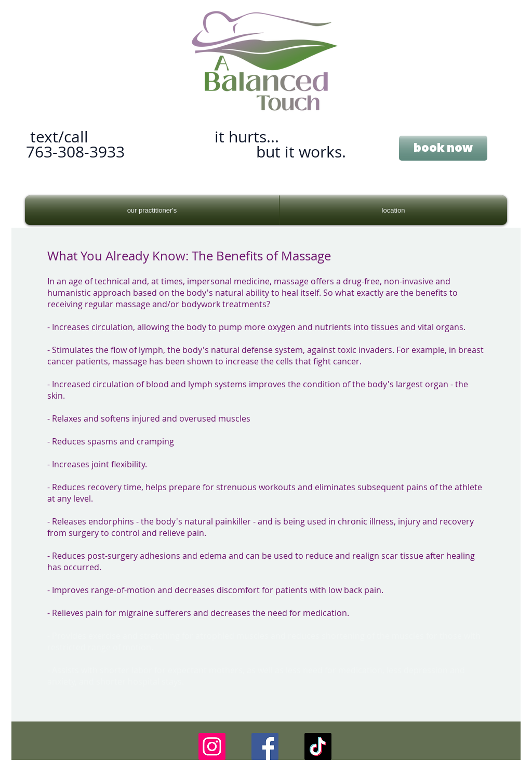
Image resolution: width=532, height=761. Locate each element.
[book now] (443, 148)
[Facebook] (265, 746)
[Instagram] (212, 746)
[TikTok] (318, 746)
